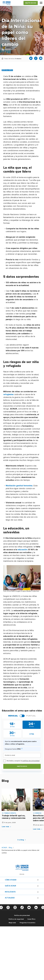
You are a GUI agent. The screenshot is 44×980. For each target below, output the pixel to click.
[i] (22, 749)
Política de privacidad (22, 915)
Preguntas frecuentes (27, 923)
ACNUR (4, 848)
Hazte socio (22, 766)
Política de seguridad (16, 919)
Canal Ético (31, 919)
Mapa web (12, 923)
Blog (11, 848)
